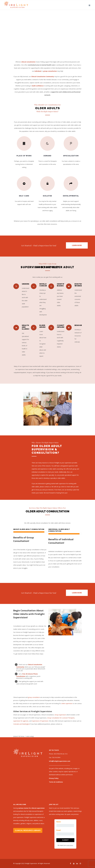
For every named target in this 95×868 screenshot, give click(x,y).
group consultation (34, 697)
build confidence (38, 86)
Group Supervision (61, 715)
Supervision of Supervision (40, 721)
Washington (26, 724)
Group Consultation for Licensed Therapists (61, 718)
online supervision (67, 703)
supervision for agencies (21, 721)
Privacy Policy (54, 778)
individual (38, 71)
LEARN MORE (77, 245)
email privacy (70, 845)
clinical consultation (28, 62)
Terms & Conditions (56, 782)
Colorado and (18, 724)
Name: (59, 822)
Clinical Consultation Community (42, 77)
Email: (59, 830)
